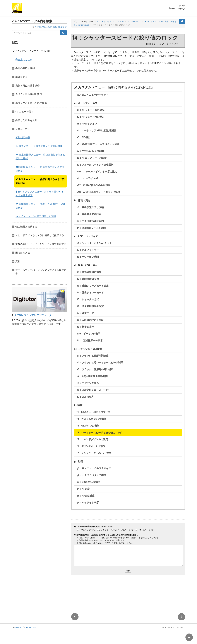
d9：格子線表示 (85, 327)
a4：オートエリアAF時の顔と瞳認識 (97, 130)
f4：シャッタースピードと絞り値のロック (100, 433)
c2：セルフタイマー (88, 250)
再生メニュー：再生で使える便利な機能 (39, 146)
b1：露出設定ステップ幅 (90, 207)
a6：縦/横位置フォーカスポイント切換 (98, 144)
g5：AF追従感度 (86, 496)
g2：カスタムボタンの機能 (91, 475)
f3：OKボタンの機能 (88, 426)
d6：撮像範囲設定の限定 (90, 306)
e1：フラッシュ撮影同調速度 (93, 356)
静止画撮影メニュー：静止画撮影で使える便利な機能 (40, 157)
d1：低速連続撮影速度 (89, 272)
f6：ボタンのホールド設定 (91, 446)
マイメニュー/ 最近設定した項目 (36, 216)
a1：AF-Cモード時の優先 (91, 110)
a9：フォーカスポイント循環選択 (95, 165)
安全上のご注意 (24, 60)
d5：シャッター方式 (88, 299)
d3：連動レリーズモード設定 (93, 286)
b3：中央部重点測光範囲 (90, 221)
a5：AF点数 (83, 137)
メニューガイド (134, 22)
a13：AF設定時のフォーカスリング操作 (98, 192)
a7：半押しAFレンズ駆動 (90, 151)
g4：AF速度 (83, 489)
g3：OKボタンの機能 (88, 482)
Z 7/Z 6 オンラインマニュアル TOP (32, 51)
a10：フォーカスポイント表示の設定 (97, 172)
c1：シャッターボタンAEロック (94, 243)
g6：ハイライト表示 (88, 503)
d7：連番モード (85, 313)
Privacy (18, 627)
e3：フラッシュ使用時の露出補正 (95, 369)
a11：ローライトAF (87, 178)
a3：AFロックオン (87, 124)
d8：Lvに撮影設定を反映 (90, 320)
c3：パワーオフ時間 (88, 257)
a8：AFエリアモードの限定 (92, 158)
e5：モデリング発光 (88, 383)
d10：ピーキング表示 (88, 334)
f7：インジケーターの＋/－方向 (94, 453)
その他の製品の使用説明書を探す (51, 27)
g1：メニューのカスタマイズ (94, 468)
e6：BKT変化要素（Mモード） (94, 390)
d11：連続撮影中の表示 (90, 340)
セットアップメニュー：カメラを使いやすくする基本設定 (40, 194)
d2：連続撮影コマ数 (88, 279)
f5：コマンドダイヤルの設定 (92, 439)
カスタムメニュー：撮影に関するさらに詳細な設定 (40, 181)
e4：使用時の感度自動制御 (92, 376)
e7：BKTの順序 (85, 397)
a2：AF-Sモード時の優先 (90, 117)
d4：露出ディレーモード (90, 293)
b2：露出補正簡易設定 (89, 214)
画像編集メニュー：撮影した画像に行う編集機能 (40, 206)
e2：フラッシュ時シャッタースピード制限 (100, 363)
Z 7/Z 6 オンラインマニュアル (110, 22)
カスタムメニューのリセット (93, 95)
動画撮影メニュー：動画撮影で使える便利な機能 (40, 169)
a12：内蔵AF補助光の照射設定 (94, 185)
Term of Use (31, 627)
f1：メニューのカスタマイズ (94, 412)
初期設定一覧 (23, 137)
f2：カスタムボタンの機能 (91, 419)
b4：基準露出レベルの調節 (91, 228)
